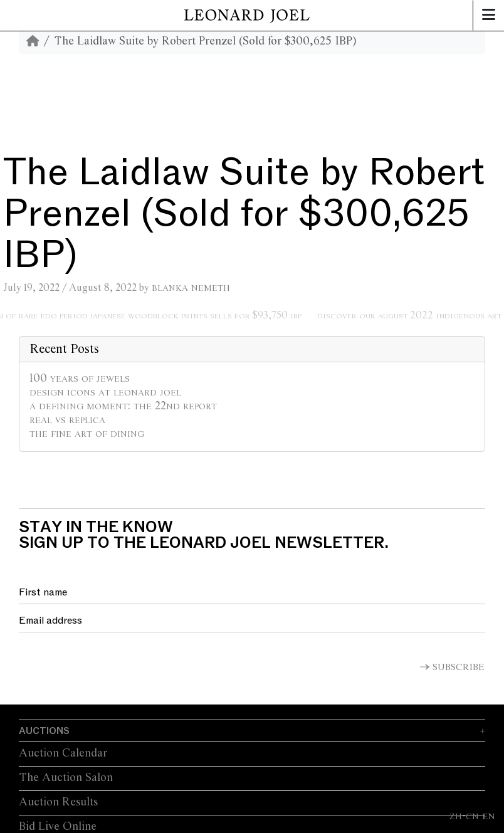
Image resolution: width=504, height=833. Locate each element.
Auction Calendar (63, 753)
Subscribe (459, 668)
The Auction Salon (66, 778)
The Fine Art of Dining (87, 434)
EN (488, 816)
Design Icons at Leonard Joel (105, 392)
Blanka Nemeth (191, 288)
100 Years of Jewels (80, 379)
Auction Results (58, 802)
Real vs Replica (67, 420)
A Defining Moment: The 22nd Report (123, 406)
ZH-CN (464, 816)
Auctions (44, 731)
